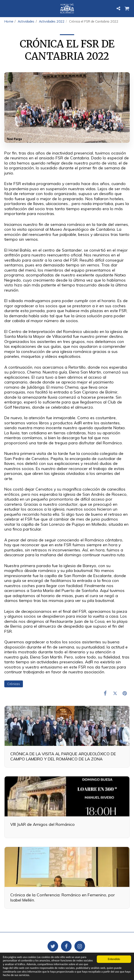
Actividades (26, 21)
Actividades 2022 (52, 21)
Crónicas (14, 684)
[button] (6, 8)
